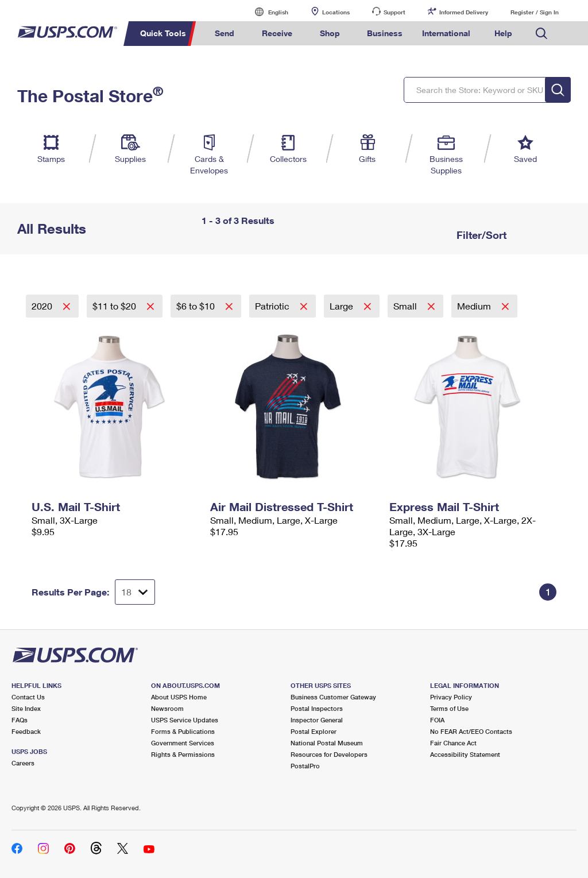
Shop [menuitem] (330, 33)
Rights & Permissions (183, 754)
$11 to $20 (115, 306)
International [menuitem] (446, 33)
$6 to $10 (197, 306)
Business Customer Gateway (333, 697)
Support (394, 12)
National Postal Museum (327, 743)
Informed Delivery (464, 12)
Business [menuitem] (385, 33)
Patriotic (273, 306)
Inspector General (317, 720)
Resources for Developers (329, 754)
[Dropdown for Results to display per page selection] (135, 592)
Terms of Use (449, 708)
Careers (23, 763)
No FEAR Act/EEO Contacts (471, 731)
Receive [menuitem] (277, 33)
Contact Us (28, 697)
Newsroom (167, 708)
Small (406, 306)
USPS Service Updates (185, 720)
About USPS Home (179, 697)
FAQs (20, 720)
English (266, 12)
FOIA (437, 720)
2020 (43, 306)
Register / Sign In (535, 12)
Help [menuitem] (503, 33)
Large (343, 306)
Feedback (26, 731)
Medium (475, 306)
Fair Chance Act (453, 743)
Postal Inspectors (317, 708)
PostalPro (305, 766)
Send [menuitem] (225, 33)
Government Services (183, 743)
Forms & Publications (183, 731)
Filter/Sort (480, 235)
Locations (336, 12)
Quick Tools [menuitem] (163, 33)
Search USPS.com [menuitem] (541, 34)
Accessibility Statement (465, 754)
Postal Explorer (314, 731)
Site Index (26, 708)
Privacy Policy (451, 697)
